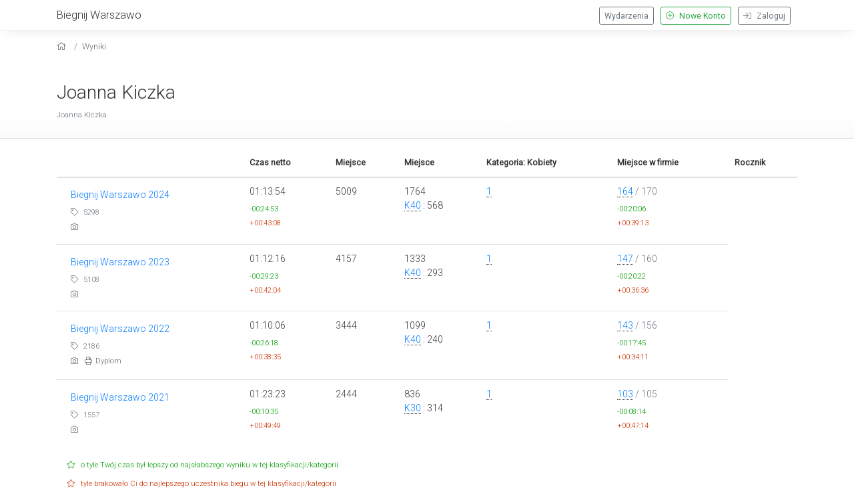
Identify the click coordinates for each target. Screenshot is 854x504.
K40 (413, 205)
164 (625, 191)
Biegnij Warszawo (99, 15)
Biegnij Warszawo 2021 (120, 397)
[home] (63, 46)
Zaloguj (764, 16)
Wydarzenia (626, 16)
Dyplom (103, 361)
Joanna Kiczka (116, 92)
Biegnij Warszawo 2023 (120, 262)
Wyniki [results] (94, 46)
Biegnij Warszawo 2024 (120, 195)
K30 (413, 408)
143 (625, 325)
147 (625, 259)
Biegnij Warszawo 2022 (120, 329)
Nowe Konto (696, 16)
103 (625, 394)
